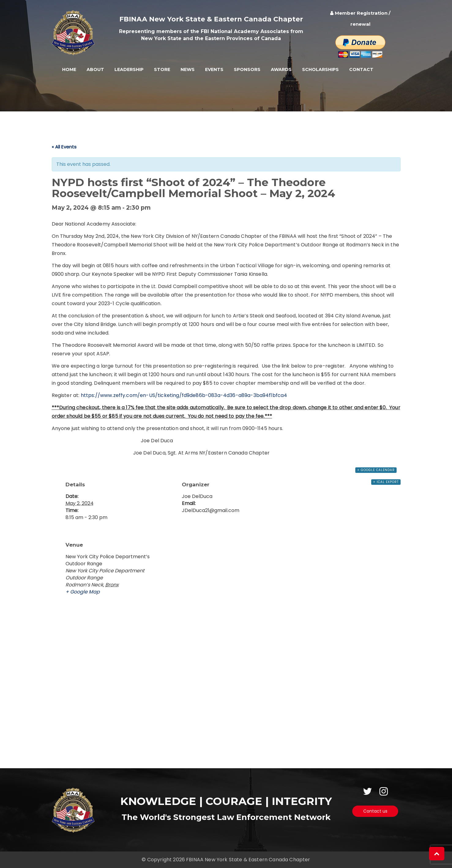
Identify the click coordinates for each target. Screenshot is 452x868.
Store (162, 69)
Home (69, 69)
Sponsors (247, 69)
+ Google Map (83, 592)
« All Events (64, 147)
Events (214, 69)
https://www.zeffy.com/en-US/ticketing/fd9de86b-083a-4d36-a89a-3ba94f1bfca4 (184, 395)
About (95, 69)
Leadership (129, 69)
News (188, 69)
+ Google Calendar (376, 470)
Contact (361, 69)
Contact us (375, 811)
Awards (281, 69)
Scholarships (320, 69)
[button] (437, 854)
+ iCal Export (386, 482)
